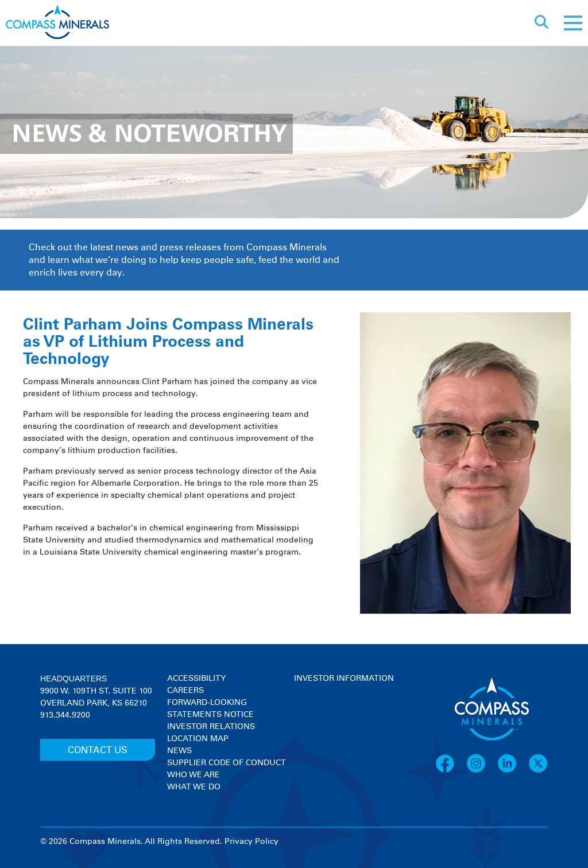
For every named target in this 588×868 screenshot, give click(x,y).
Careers (185, 691)
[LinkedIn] (513, 771)
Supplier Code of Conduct (227, 763)
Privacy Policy (252, 842)
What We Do (194, 787)
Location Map (198, 739)
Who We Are (194, 775)
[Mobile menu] (573, 23)
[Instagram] (482, 771)
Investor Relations (211, 727)
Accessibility (196, 679)
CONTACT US (98, 750)
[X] (538, 771)
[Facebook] (451, 771)
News (179, 751)
